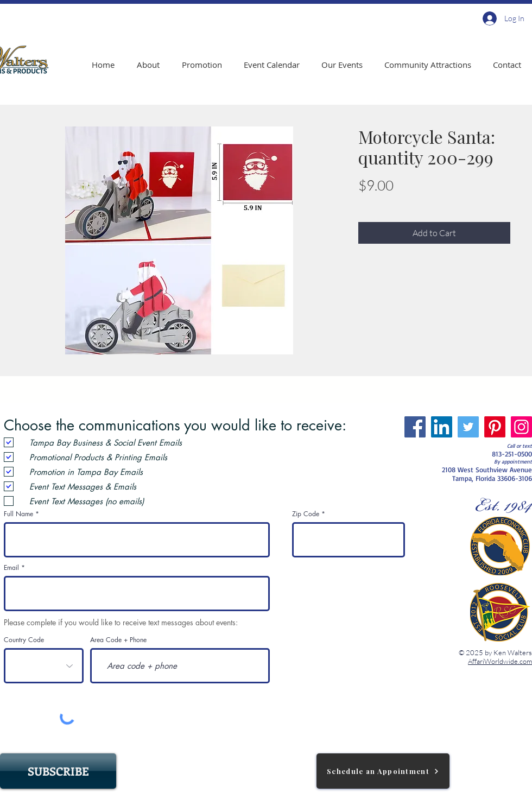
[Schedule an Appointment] (383, 771)
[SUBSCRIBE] (58, 771)
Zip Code (306, 514)
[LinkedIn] (442, 427)
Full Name (18, 514)
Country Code (24, 640)
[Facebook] (415, 427)
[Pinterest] (495, 427)
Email (11, 568)
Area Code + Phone (118, 640)
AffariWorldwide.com (500, 661)
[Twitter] (468, 427)
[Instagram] (521, 427)
